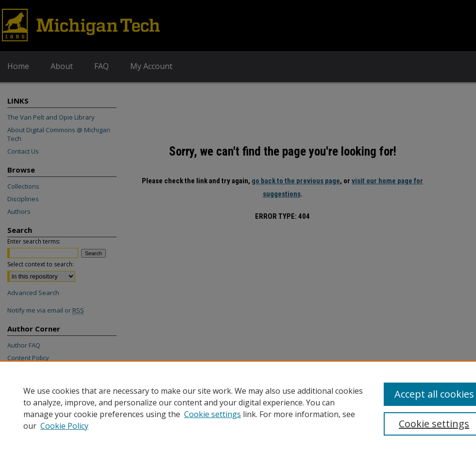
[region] (238, 408)
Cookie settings (212, 414)
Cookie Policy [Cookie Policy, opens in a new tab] (64, 426)
